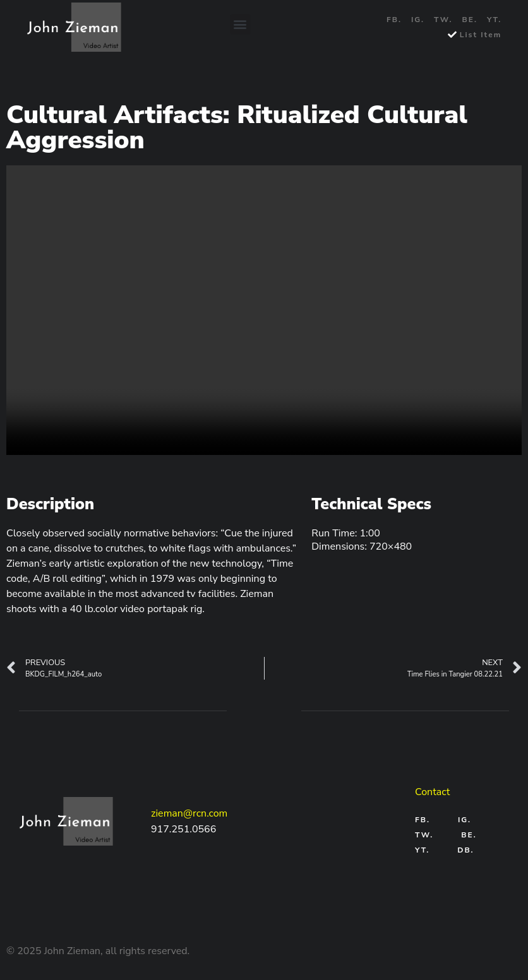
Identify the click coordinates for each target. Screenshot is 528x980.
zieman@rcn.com (189, 813)
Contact (432, 792)
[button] (240, 24)
